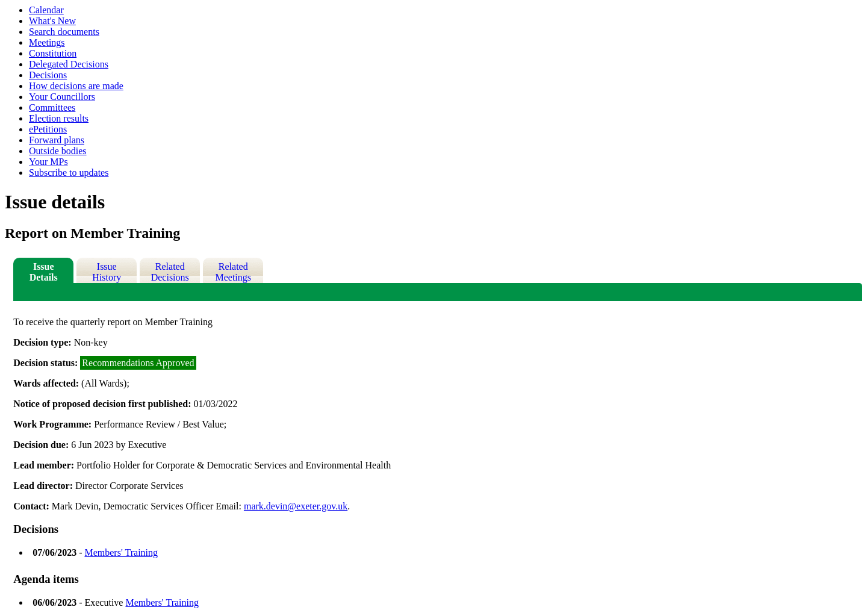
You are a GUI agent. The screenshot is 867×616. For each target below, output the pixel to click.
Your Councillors (62, 97)
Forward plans (57, 140)
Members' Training (121, 552)
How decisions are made (76, 86)
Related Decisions (170, 272)
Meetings (47, 42)
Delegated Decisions (69, 64)
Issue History (107, 272)
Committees (52, 107)
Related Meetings (233, 272)
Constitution (53, 53)
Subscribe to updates (69, 173)
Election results (59, 118)
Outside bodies (58, 151)
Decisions (48, 75)
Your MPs (48, 162)
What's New (52, 21)
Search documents (64, 32)
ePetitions (48, 129)
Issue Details (44, 272)
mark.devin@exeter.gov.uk (296, 506)
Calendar (46, 10)
